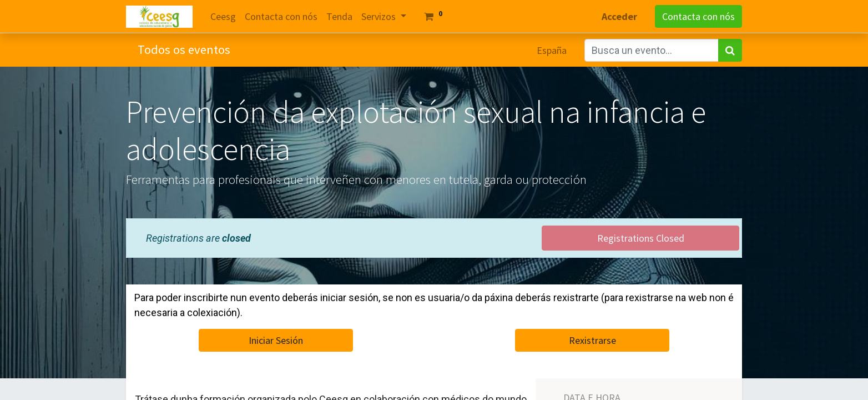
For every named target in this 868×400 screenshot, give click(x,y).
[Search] (730, 50)
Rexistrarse (592, 340)
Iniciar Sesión (276, 340)
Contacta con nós (698, 16)
